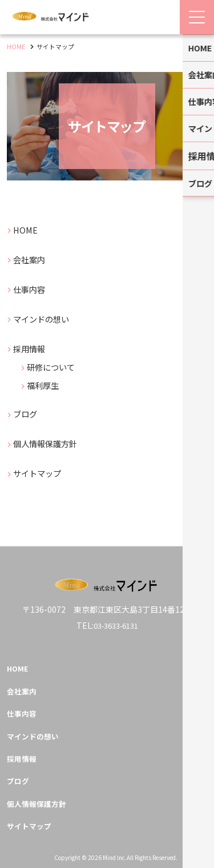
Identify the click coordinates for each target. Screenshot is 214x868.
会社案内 (33, 259)
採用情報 (33, 348)
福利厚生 (46, 385)
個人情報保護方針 (51, 443)
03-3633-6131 (116, 617)
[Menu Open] (197, 17)
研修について (55, 366)
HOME (27, 229)
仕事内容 (33, 289)
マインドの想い (46, 318)
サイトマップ (42, 473)
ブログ (28, 413)
